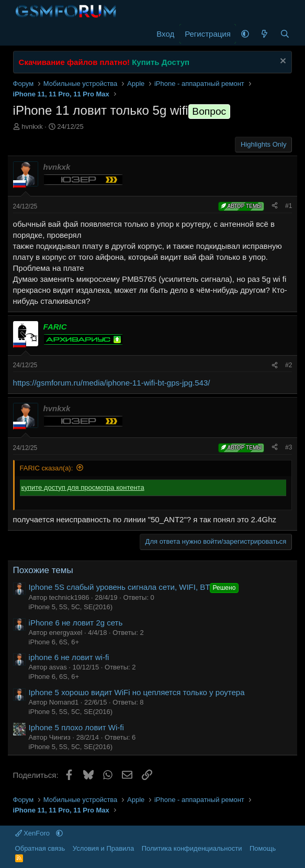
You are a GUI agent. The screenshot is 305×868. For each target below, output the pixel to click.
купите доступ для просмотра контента (83, 487)
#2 (289, 365)
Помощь (263, 848)
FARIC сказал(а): (47, 468)
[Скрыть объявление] (282, 62)
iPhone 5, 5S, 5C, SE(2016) (71, 607)
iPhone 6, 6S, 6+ (54, 642)
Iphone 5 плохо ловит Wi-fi (76, 727)
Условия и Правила (103, 848)
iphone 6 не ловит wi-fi (69, 657)
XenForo (33, 833)
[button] (245, 34)
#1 (289, 206)
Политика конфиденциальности (192, 848)
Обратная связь (40, 848)
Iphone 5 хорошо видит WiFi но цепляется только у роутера (137, 692)
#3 (289, 447)
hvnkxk (32, 127)
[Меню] (22, 34)
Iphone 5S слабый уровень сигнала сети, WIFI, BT (135, 587)
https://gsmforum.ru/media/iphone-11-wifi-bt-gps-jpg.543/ (112, 383)
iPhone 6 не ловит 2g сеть (76, 623)
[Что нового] (264, 34)
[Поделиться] (275, 206)
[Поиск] (285, 34)
